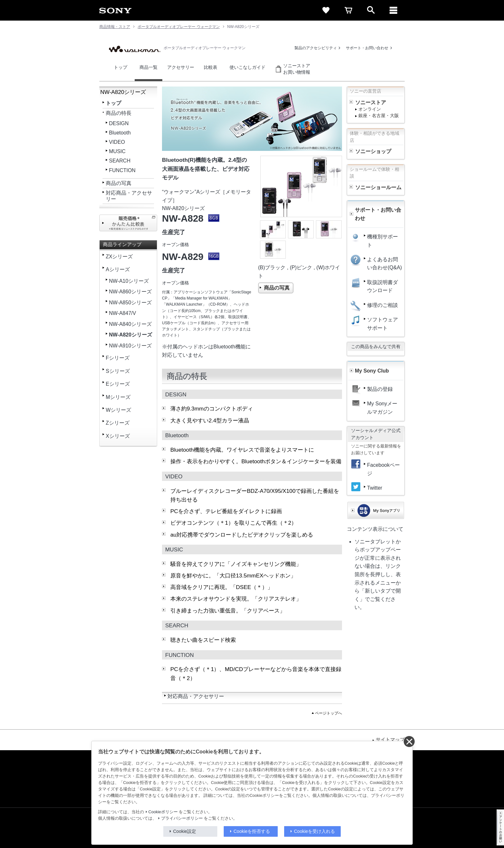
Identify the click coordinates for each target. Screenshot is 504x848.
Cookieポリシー (163, 812)
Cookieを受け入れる (315, 831)
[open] (371, 10)
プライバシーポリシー (182, 818)
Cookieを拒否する (252, 831)
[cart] (348, 10)
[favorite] (326, 10)
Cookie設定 (185, 831)
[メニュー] (393, 10)
